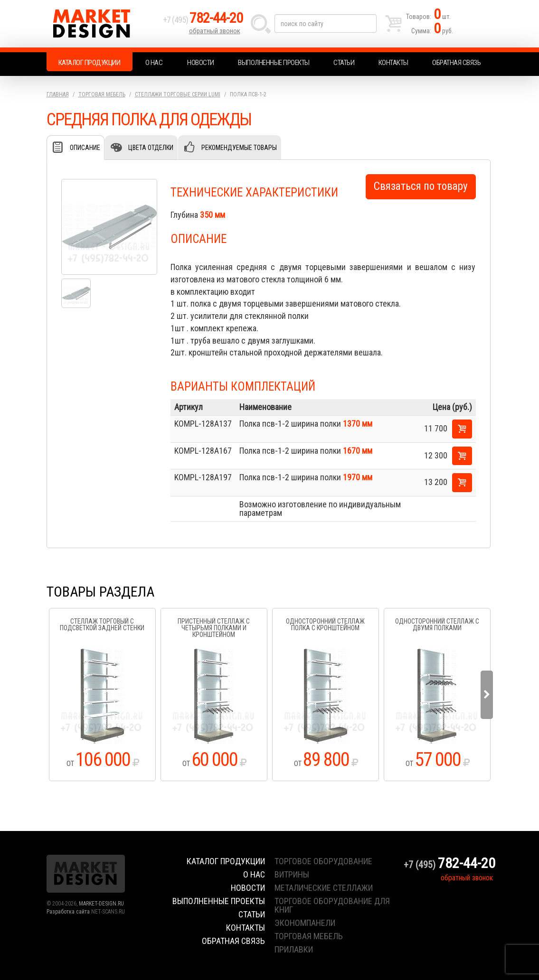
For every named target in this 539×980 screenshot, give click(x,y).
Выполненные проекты (274, 63)
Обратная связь (456, 63)
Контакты (393, 63)
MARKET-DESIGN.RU (101, 904)
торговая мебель (309, 936)
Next (487, 695)
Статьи (344, 63)
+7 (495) (203, 20)
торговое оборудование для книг (332, 905)
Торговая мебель (102, 94)
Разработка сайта (68, 912)
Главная (58, 94)
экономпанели (305, 923)
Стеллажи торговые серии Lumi (178, 94)
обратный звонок (215, 31)
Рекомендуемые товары (239, 148)
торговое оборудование (323, 861)
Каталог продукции (90, 63)
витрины (292, 874)
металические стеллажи (324, 888)
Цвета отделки (151, 148)
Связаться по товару (421, 186)
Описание (85, 148)
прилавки (294, 949)
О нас (154, 63)
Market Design (102, 24)
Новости (201, 63)
